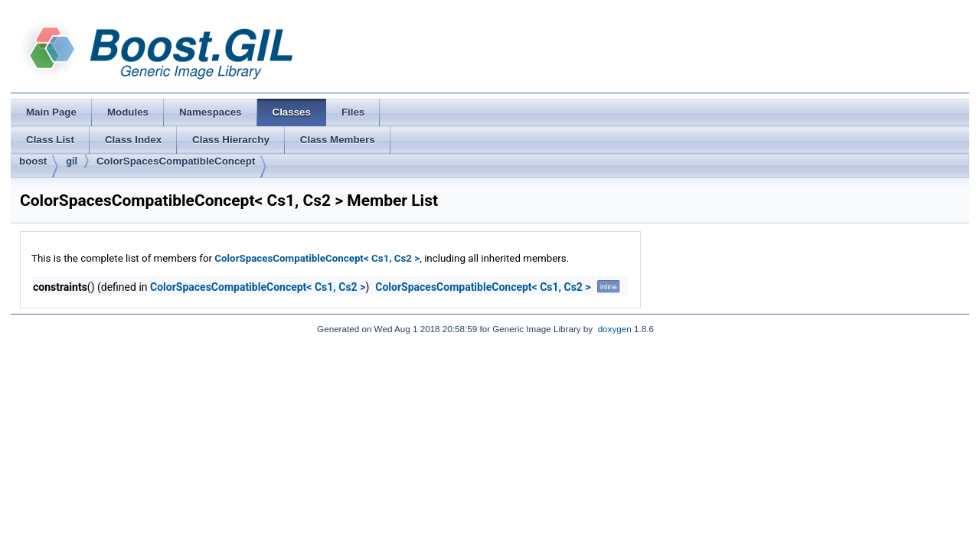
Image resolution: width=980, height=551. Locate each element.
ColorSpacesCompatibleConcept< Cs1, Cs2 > (317, 258)
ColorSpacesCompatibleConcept (176, 161)
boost (33, 161)
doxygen (615, 329)
